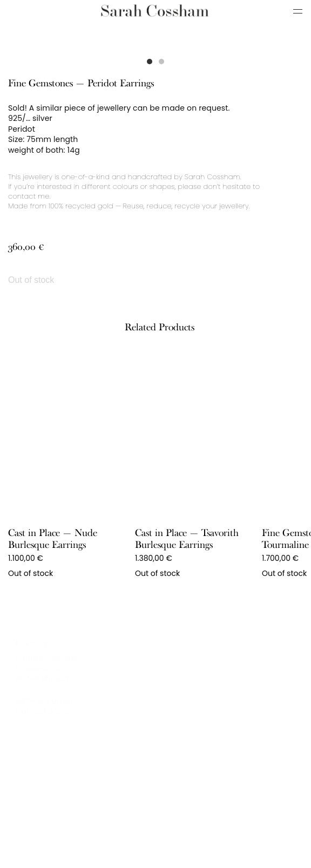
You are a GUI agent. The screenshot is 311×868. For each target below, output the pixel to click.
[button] (150, 62)
